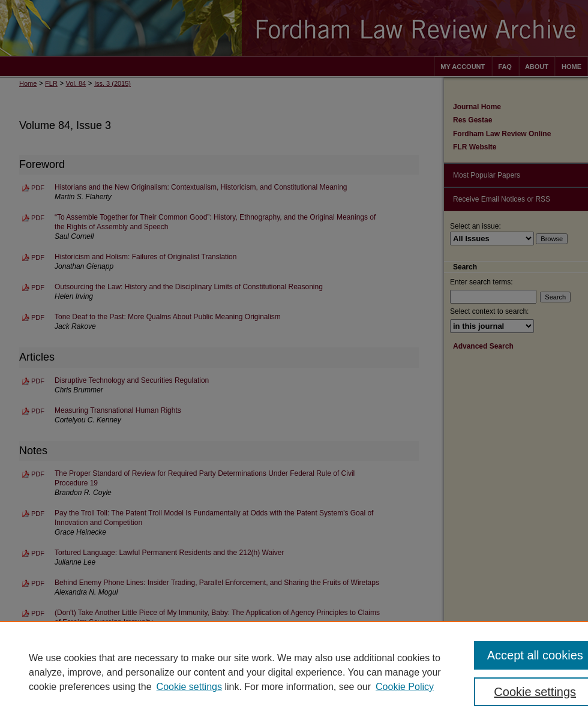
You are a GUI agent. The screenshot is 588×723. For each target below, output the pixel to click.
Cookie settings (189, 687)
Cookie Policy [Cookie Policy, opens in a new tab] (405, 687)
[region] (294, 672)
